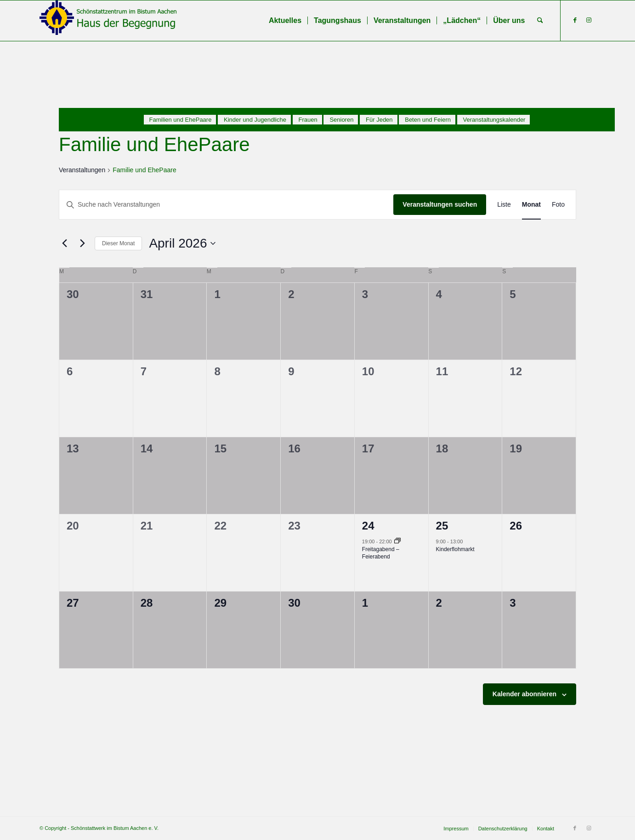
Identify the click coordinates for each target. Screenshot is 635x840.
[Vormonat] (64, 243)
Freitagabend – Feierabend (381, 553)
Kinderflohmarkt (455, 549)
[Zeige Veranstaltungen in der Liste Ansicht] (504, 205)
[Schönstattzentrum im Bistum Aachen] (108, 21)
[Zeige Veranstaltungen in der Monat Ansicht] (531, 205)
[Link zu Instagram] (589, 20)
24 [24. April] (368, 526)
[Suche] (540, 21)
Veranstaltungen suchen (440, 204)
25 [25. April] (442, 526)
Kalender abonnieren (524, 694)
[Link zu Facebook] (575, 20)
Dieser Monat (118, 243)
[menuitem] (285, 21)
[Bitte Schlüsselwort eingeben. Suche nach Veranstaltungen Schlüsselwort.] (226, 205)
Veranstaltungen (82, 170)
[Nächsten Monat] (82, 243)
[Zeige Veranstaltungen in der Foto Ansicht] (558, 205)
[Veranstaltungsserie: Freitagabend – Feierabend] (397, 541)
